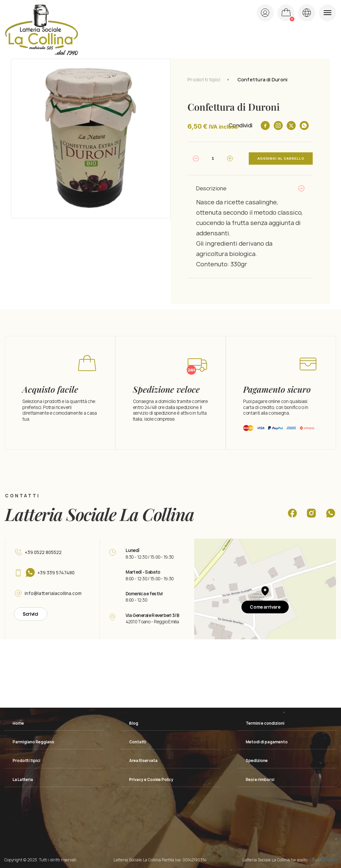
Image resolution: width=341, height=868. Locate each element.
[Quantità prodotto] (213, 158)
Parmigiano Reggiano (33, 742)
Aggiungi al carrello (281, 158)
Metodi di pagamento (267, 742)
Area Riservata (143, 761)
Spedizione (257, 761)
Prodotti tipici (204, 79)
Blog (134, 723)
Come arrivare (265, 607)
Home (18, 723)
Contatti (138, 742)
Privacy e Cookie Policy (151, 780)
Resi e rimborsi (260, 780)
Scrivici (30, 614)
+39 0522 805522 (43, 552)
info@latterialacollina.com (53, 593)
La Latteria (23, 780)
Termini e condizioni (265, 723)
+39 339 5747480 (56, 573)
